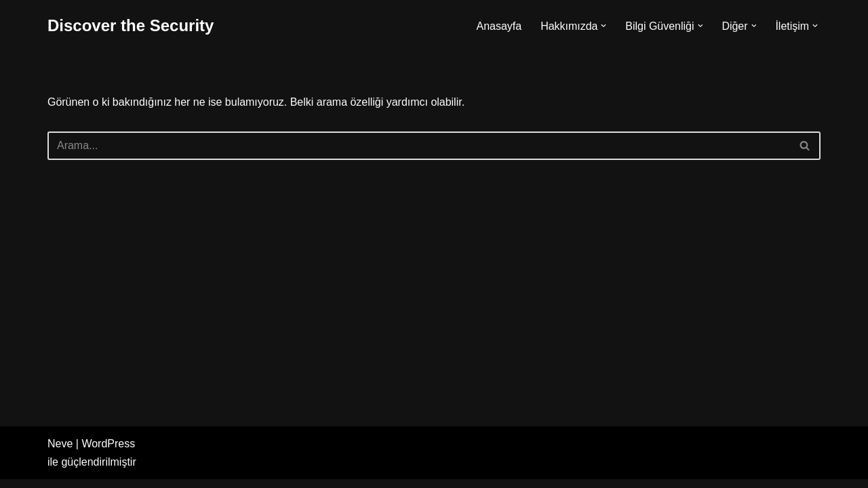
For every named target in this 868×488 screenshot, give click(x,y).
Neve (60, 452)
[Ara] (419, 146)
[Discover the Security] (131, 26)
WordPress (108, 452)
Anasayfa (498, 26)
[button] (604, 26)
